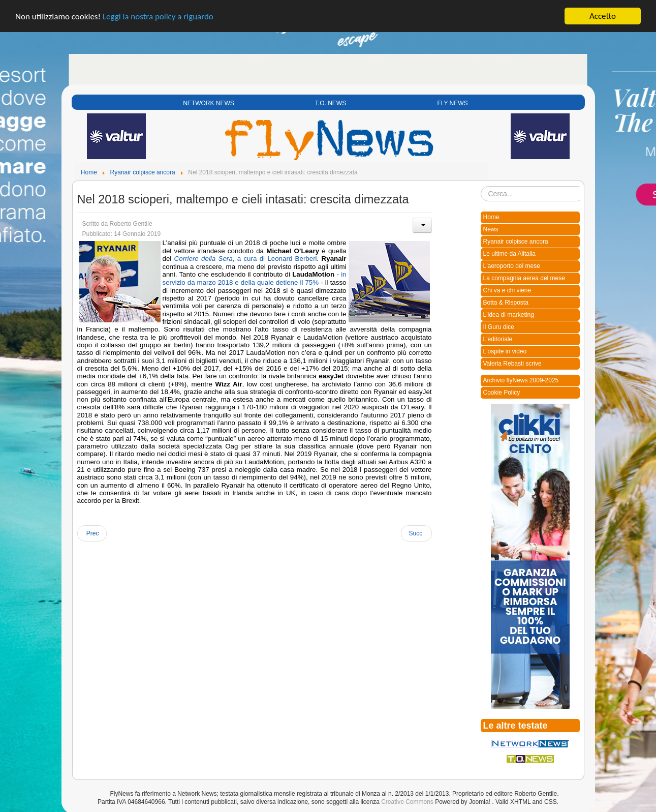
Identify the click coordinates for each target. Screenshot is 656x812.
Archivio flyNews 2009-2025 (521, 380)
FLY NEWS (452, 103)
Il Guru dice (499, 327)
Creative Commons (407, 801)
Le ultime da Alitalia (509, 254)
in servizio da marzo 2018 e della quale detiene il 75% (255, 278)
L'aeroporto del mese (512, 266)
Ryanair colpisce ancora (516, 242)
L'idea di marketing (509, 315)
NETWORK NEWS (209, 103)
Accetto (603, 16)
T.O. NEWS (331, 103)
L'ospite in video (505, 351)
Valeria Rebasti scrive (512, 364)
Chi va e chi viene (507, 290)
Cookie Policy (502, 393)
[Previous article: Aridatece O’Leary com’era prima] (92, 533)
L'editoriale (498, 339)
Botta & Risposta (506, 303)
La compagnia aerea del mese (524, 278)
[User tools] (422, 225)
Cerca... (481, 186)
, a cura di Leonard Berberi (246, 259)
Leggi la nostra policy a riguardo (158, 16)
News (491, 229)
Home (491, 217)
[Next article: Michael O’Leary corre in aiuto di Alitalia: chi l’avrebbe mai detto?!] (416, 533)
